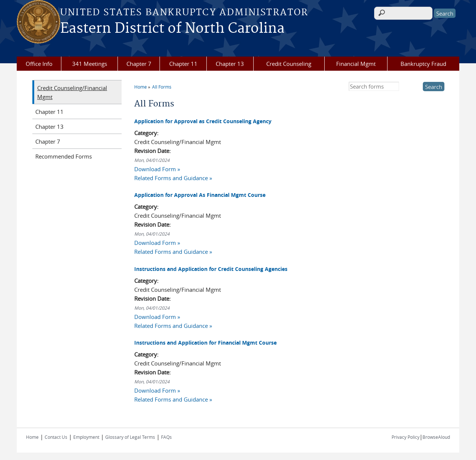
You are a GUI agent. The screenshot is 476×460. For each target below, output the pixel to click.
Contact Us (56, 437)
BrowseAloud (436, 437)
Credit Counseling (289, 64)
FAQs (166, 437)
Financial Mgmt (356, 64)
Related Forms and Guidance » (173, 178)
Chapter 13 (230, 64)
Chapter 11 (183, 64)
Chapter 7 (139, 64)
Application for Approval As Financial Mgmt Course (200, 195)
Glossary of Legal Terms (130, 437)
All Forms (162, 87)
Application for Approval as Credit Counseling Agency (203, 121)
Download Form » (157, 169)
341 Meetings (90, 64)
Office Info (39, 64)
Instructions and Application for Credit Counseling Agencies (211, 269)
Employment (86, 437)
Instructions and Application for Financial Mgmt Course (205, 343)
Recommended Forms (64, 156)
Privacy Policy (406, 437)
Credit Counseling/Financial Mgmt (72, 92)
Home (141, 87)
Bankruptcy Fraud (423, 64)
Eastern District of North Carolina (172, 29)
